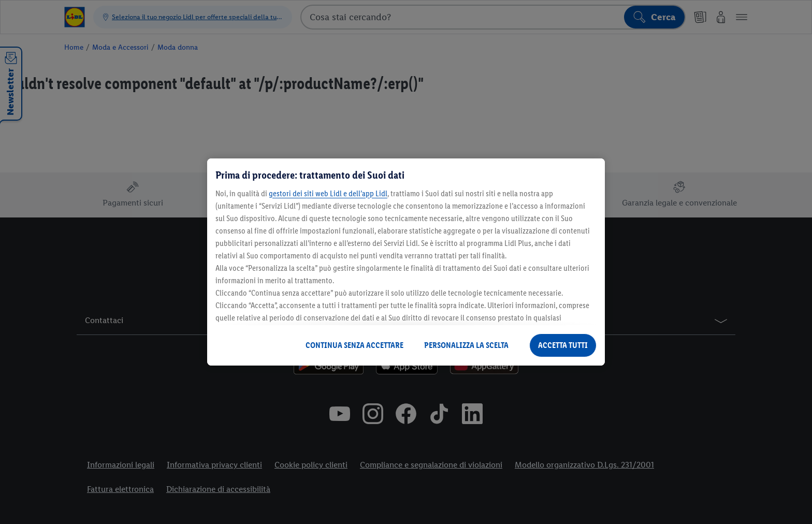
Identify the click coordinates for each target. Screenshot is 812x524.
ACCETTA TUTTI (563, 345)
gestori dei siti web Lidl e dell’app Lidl (328, 193)
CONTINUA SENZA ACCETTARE (354, 345)
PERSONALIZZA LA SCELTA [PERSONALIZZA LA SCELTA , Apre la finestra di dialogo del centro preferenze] (466, 345)
